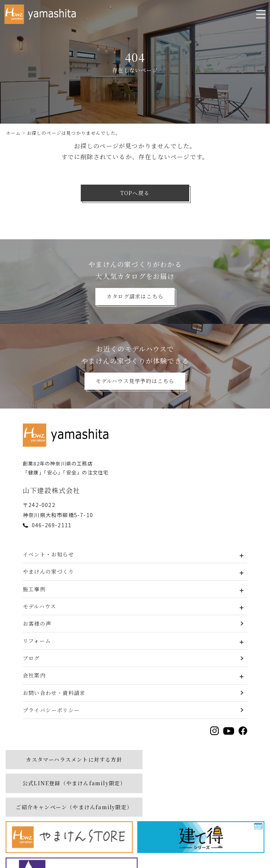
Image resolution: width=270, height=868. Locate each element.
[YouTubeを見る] (228, 731)
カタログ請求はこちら (135, 296)
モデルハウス (39, 606)
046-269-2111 (52, 525)
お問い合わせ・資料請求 (54, 693)
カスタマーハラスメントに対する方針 (69, 759)
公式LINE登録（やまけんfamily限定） (201, 759)
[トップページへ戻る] (68, 435)
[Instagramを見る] (214, 731)
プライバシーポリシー (51, 710)
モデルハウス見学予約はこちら (135, 381)
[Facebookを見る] (243, 731)
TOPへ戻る (135, 193)
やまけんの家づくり (48, 571)
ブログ (31, 658)
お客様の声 (37, 623)
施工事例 (34, 589)
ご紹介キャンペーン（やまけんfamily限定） (69, 790)
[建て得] (69, 826)
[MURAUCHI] (201, 826)
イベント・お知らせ (48, 554)
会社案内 (34, 675)
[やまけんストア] (201, 790)
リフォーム (37, 641)
